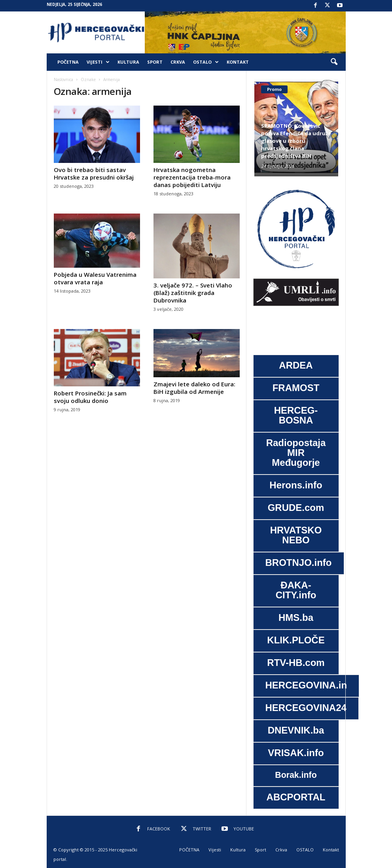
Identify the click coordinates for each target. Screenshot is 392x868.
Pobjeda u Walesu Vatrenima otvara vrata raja (95, 278)
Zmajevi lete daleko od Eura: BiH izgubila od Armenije (194, 388)
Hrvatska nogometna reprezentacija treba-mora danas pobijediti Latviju (192, 177)
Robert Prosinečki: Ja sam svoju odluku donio (90, 397)
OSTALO (206, 62)
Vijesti (98, 62)
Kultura (128, 62)
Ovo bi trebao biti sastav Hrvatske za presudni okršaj (94, 173)
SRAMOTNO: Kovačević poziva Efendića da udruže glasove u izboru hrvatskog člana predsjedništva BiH (296, 141)
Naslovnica (63, 79)
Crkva (178, 62)
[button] (334, 62)
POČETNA (68, 62)
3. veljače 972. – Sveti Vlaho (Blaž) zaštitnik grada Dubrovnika (193, 293)
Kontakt (238, 62)
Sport (155, 62)
